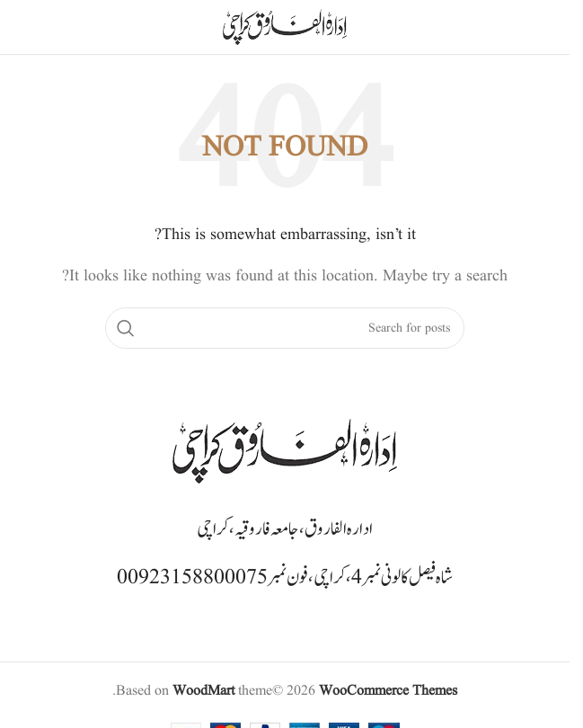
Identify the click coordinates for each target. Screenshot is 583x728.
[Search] (285, 328)
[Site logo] (285, 27)
